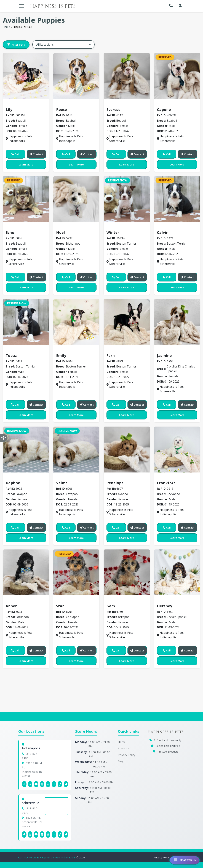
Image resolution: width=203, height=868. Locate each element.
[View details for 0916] (177, 450)
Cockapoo (166, 478)
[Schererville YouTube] (36, 834)
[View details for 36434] (127, 199)
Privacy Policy (127, 755)
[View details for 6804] (76, 322)
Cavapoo (14, 478)
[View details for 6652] (177, 573)
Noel (61, 232)
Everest (113, 110)
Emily (61, 356)
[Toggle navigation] (22, 6)
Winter (113, 232)
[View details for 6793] (177, 322)
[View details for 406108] (26, 76)
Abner (11, 606)
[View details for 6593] (26, 573)
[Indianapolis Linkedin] (54, 784)
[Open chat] (184, 860)
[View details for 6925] (26, 450)
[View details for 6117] (127, 76)
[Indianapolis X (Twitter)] (66, 784)
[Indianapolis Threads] (48, 784)
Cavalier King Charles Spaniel (180, 350)
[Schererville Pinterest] (42, 834)
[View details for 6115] (76, 76)
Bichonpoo (65, 227)
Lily (9, 110)
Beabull (13, 104)
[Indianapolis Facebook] (24, 784)
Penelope (115, 483)
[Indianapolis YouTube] (36, 784)
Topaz (11, 356)
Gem (111, 606)
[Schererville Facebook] (24, 834)
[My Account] (180, 6)
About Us (124, 748)
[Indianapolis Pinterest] (42, 784)
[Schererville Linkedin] (54, 834)
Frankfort (166, 483)
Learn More (26, 164)
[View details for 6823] (127, 322)
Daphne (13, 483)
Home (6, 27)
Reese (62, 110)
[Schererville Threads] (48, 834)
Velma (62, 483)
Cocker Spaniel (169, 601)
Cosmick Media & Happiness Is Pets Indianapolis (47, 857)
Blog (121, 761)
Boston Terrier (119, 227)
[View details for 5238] (76, 199)
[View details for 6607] (127, 450)
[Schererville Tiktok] (60, 834)
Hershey (165, 606)
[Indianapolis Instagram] (30, 784)
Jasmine (164, 356)
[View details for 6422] (26, 322)
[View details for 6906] (76, 450)
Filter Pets (16, 45)
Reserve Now (117, 180)
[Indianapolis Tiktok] (60, 784)
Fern (111, 356)
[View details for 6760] (127, 573)
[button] (172, 6)
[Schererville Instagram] (30, 834)
